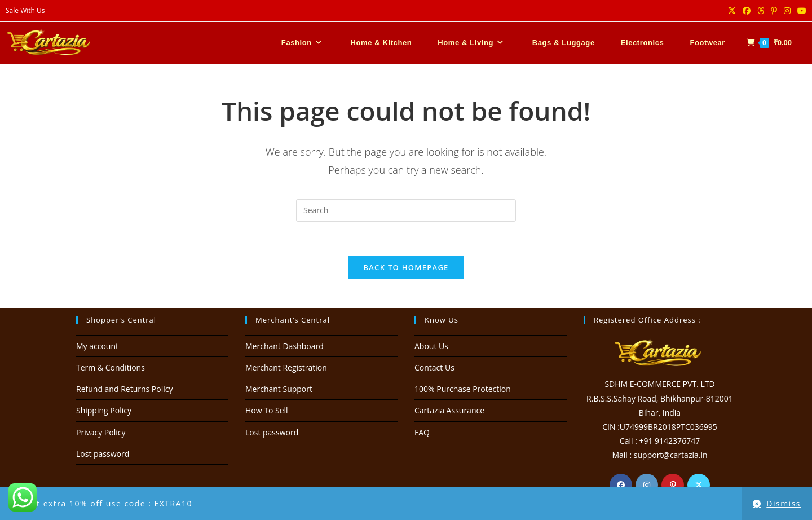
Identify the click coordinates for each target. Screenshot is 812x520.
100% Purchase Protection (463, 389)
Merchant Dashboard (284, 346)
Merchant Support (279, 389)
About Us (431, 346)
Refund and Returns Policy (124, 389)
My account (97, 346)
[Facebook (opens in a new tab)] (747, 11)
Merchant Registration (286, 367)
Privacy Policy (101, 432)
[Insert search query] (406, 210)
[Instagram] (647, 485)
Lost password (103, 454)
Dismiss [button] (784, 503)
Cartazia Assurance (449, 410)
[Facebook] (621, 485)
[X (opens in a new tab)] (732, 11)
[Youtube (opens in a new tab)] (800, 11)
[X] (699, 485)
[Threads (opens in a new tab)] (761, 11)
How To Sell (267, 410)
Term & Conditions (111, 367)
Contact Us (434, 367)
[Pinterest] (673, 485)
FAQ (422, 432)
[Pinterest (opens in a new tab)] (774, 11)
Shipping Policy (104, 410)
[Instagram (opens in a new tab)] (787, 11)
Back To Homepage (406, 267)
